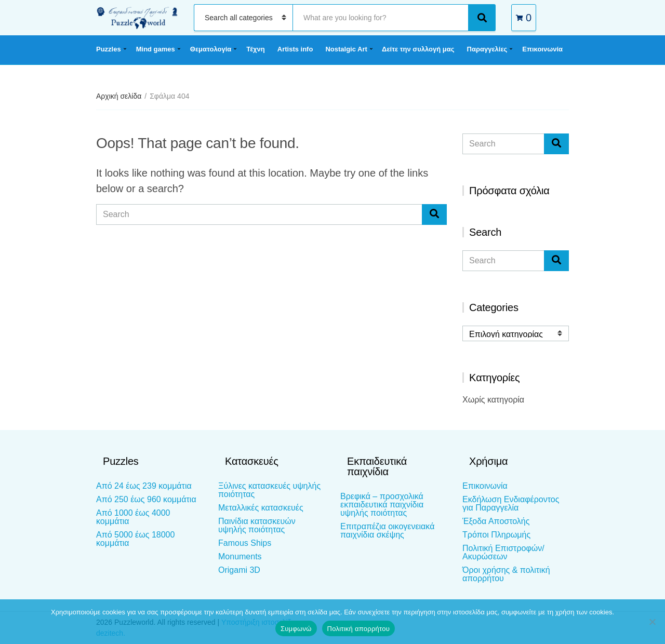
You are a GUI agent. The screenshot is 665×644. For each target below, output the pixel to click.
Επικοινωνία (542, 49)
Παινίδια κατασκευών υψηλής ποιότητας (257, 525)
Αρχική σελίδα (119, 96)
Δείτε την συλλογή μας (418, 49)
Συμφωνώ (296, 629)
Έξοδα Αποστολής (496, 521)
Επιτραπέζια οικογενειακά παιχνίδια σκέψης (387, 531)
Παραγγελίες (487, 49)
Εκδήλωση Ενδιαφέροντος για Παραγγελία (511, 504)
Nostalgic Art (346, 49)
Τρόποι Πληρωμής (496, 535)
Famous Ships (245, 543)
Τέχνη (256, 49)
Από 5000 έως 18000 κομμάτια (135, 539)
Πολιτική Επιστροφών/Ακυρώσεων (503, 552)
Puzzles (109, 49)
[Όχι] (652, 622)
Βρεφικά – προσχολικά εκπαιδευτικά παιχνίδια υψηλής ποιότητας (382, 505)
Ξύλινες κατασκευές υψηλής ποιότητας (269, 490)
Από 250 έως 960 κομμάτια (146, 499)
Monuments (240, 556)
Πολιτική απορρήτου (358, 629)
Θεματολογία (211, 49)
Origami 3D (239, 570)
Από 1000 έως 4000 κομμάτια (133, 517)
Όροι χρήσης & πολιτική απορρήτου (506, 574)
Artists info (295, 49)
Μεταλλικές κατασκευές (261, 508)
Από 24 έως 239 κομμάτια (144, 486)
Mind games (156, 49)
